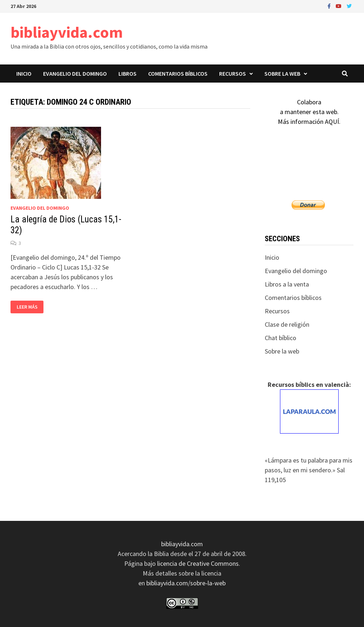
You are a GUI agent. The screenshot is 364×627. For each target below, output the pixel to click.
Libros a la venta (287, 284)
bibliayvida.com (67, 32)
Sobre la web (282, 74)
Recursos (233, 74)
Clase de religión (287, 324)
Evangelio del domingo (75, 74)
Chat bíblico (281, 338)
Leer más (27, 307)
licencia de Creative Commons (198, 563)
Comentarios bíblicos (178, 74)
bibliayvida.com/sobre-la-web (186, 583)
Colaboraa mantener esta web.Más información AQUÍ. (309, 112)
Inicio (24, 74)
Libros (127, 74)
